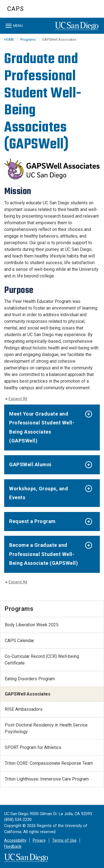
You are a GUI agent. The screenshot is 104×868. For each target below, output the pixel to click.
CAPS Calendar (19, 641)
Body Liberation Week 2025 (32, 625)
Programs (28, 39)
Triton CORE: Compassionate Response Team (49, 763)
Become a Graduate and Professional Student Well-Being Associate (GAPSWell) (44, 554)
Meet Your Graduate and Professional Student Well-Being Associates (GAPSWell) (42, 427)
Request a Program (32, 521)
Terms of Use (64, 840)
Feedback (13, 847)
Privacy (39, 840)
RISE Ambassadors (24, 709)
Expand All (18, 399)
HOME (9, 39)
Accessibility (15, 840)
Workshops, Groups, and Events (39, 493)
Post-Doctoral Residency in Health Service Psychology (46, 728)
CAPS (16, 9)
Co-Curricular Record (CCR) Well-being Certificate (42, 660)
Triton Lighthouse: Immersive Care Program (47, 779)
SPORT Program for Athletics (33, 747)
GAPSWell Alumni (30, 464)
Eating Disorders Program (30, 679)
